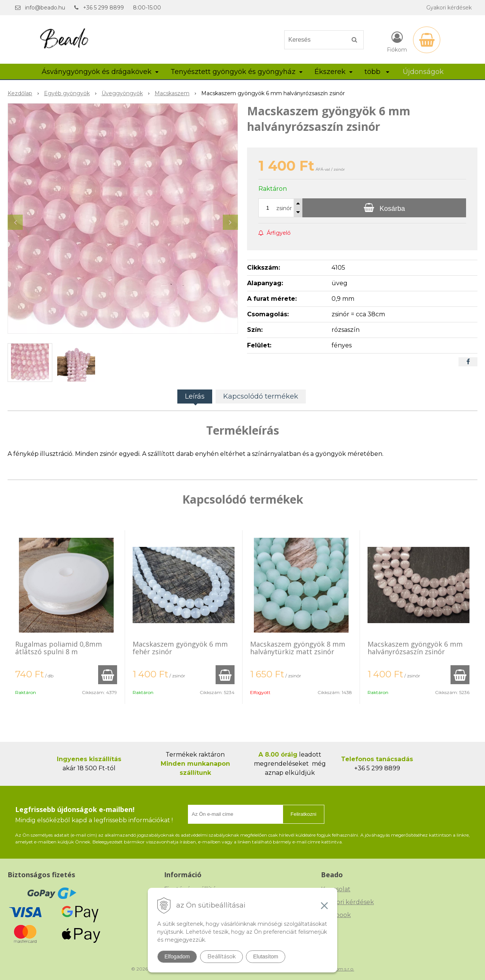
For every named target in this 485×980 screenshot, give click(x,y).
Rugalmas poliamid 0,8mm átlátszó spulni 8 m (59, 648)
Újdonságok (423, 72)
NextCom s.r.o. (338, 969)
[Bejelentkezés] (397, 41)
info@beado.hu (45, 8)
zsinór (284, 208)
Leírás (195, 396)
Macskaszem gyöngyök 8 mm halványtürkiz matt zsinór (298, 648)
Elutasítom (266, 956)
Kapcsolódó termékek (261, 396)
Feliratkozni (304, 814)
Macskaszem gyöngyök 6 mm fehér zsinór (180, 648)
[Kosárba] (384, 208)
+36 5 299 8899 (103, 8)
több (377, 72)
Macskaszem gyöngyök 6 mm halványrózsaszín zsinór (415, 648)
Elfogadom (177, 956)
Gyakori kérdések (449, 8)
